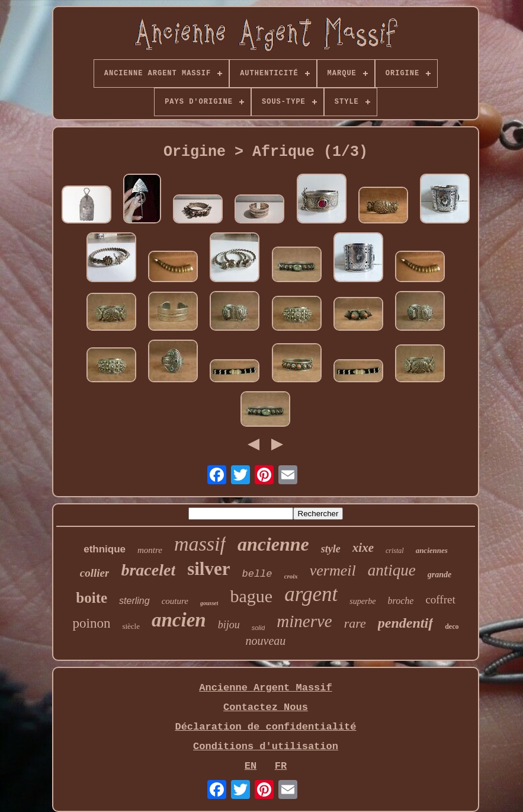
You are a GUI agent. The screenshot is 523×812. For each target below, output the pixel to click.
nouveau (266, 641)
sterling (134, 601)
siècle (131, 626)
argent (311, 594)
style (331, 549)
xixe (363, 548)
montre (150, 550)
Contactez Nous (266, 707)
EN (251, 766)
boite (92, 598)
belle (257, 574)
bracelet (148, 570)
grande (439, 575)
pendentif (405, 623)
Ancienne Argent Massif (265, 688)
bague (251, 596)
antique (392, 570)
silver (208, 569)
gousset (209, 603)
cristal (395, 551)
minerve (304, 621)
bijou (229, 625)
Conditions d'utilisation (266, 747)
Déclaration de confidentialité (265, 727)
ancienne (273, 544)
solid (259, 628)
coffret (440, 600)
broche (401, 601)
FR (281, 766)
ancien (179, 620)
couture (175, 601)
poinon (92, 623)
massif (200, 544)
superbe (362, 601)
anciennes (432, 550)
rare (355, 623)
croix (291, 576)
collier (95, 573)
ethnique (105, 549)
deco (452, 626)
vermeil (333, 570)
